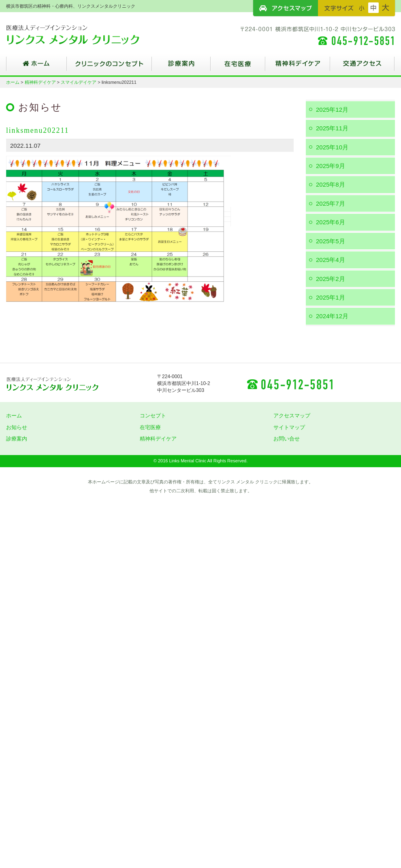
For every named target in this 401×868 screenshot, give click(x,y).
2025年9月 (331, 166)
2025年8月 (331, 184)
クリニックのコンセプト (109, 67)
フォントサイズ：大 (386, 8)
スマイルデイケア (79, 82)
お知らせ (17, 427)
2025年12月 (332, 110)
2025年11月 (332, 128)
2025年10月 (332, 147)
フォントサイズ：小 (362, 8)
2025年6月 (331, 222)
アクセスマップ (286, 8)
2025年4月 (331, 260)
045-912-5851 (290, 384)
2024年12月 (332, 316)
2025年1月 (331, 297)
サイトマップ (289, 427)
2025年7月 (331, 203)
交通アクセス (363, 67)
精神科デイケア (298, 67)
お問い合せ (287, 439)
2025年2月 (331, 279)
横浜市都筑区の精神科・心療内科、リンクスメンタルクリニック (87, 34)
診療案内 (181, 67)
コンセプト (153, 416)
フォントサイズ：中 (373, 8)
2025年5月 (331, 241)
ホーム (36, 67)
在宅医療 (238, 67)
